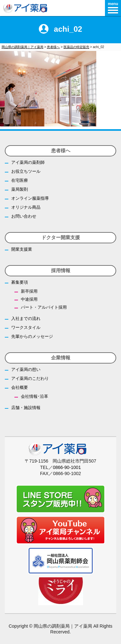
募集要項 (20, 282)
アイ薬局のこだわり (30, 378)
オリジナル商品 (26, 207)
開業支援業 (22, 249)
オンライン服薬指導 (30, 198)
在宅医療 (20, 180)
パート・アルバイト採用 (44, 307)
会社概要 (20, 387)
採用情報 (61, 270)
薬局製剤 (20, 189)
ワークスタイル (26, 327)
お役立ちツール (26, 171)
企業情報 (61, 358)
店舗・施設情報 (26, 408)
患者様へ (61, 151)
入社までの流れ (26, 318)
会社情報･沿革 (35, 396)
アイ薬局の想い (26, 369)
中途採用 (29, 299)
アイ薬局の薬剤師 (28, 162)
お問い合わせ (24, 216)
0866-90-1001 (67, 467)
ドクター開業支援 (61, 237)
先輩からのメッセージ (32, 336)
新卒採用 (29, 291)
